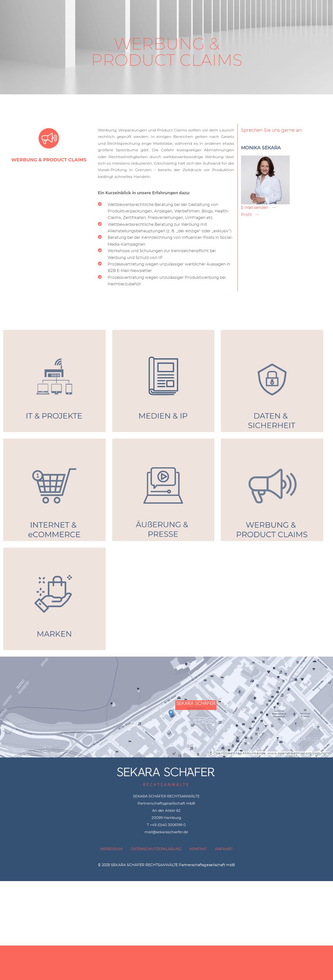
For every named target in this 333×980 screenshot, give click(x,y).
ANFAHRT (224, 849)
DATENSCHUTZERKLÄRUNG (156, 849)
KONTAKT (198, 849)
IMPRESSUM (111, 849)
